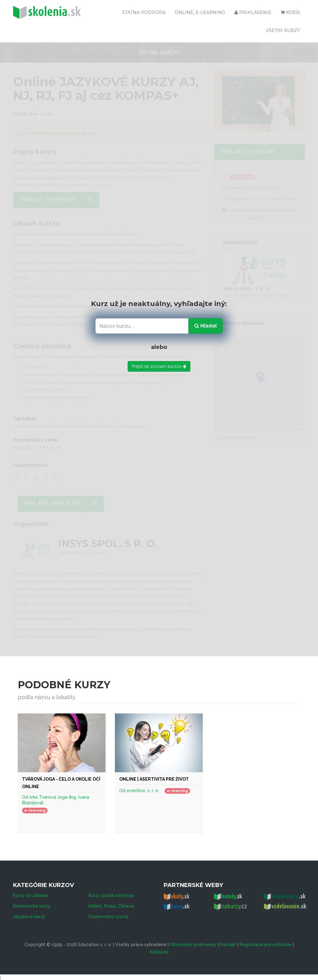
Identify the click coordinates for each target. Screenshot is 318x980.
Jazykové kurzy (29, 915)
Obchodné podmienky (193, 943)
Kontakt (228, 943)
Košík (290, 12)
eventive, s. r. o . (143, 791)
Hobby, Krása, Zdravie (111, 904)
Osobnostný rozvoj (108, 915)
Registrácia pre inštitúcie (266, 943)
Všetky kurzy (283, 30)
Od (26, 797)
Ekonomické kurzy (32, 904)
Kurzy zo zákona (30, 894)
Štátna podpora (144, 12)
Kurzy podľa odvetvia (111, 894)
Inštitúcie (159, 950)
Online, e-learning (200, 12)
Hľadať (206, 326)
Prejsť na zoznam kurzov (159, 366)
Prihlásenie (253, 12)
